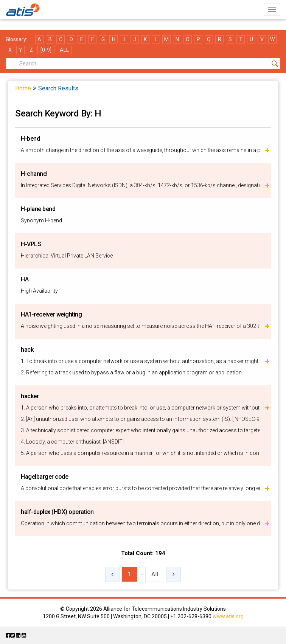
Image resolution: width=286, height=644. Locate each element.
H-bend (30, 139)
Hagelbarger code (44, 477)
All (155, 574)
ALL (64, 50)
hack (27, 350)
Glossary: (16, 39)
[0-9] (46, 50)
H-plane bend (38, 209)
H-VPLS (31, 244)
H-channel (34, 174)
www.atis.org (228, 616)
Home (23, 88)
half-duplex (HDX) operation (57, 512)
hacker (30, 396)
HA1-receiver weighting (51, 314)
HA (25, 279)
